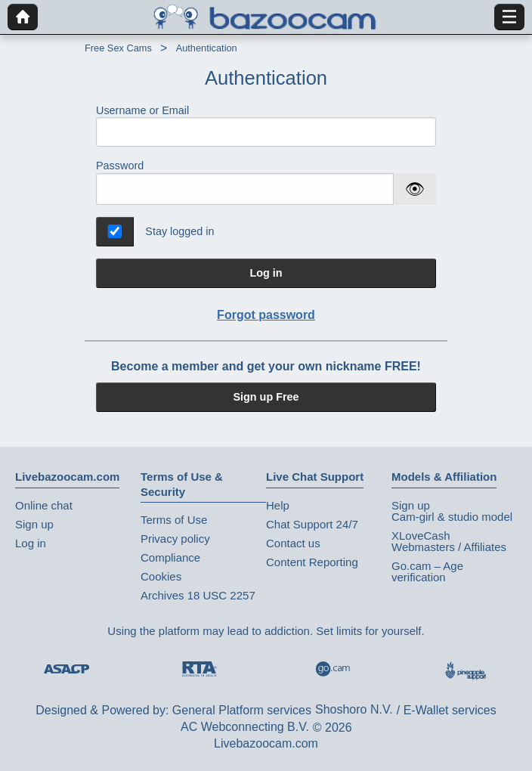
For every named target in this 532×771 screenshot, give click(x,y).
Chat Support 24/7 (312, 524)
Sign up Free (266, 397)
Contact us (293, 543)
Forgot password (266, 315)
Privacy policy (175, 539)
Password (120, 166)
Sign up (34, 524)
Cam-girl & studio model (452, 517)
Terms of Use (174, 520)
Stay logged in (179, 231)
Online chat (44, 505)
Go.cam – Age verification (427, 571)
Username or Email (266, 126)
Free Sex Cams (118, 48)
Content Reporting (312, 562)
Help (278, 505)
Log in (266, 273)
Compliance (170, 557)
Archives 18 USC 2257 (198, 595)
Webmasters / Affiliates (449, 547)
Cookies (161, 576)
